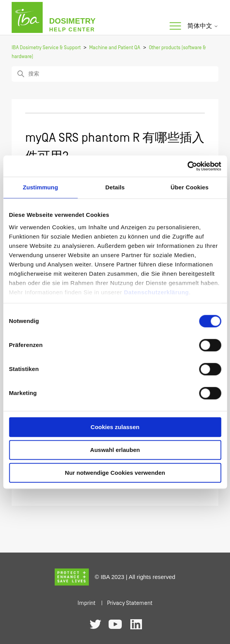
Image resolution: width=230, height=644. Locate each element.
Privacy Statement (130, 603)
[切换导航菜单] (175, 26)
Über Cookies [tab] (190, 187)
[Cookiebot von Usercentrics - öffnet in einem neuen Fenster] (187, 166)
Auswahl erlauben (115, 450)
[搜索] (115, 74)
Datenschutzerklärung (156, 292)
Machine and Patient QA (115, 48)
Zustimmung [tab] (41, 187)
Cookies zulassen (115, 427)
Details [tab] (115, 187)
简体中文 (203, 26)
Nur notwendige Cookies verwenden (115, 473)
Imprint (86, 603)
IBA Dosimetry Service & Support (46, 48)
